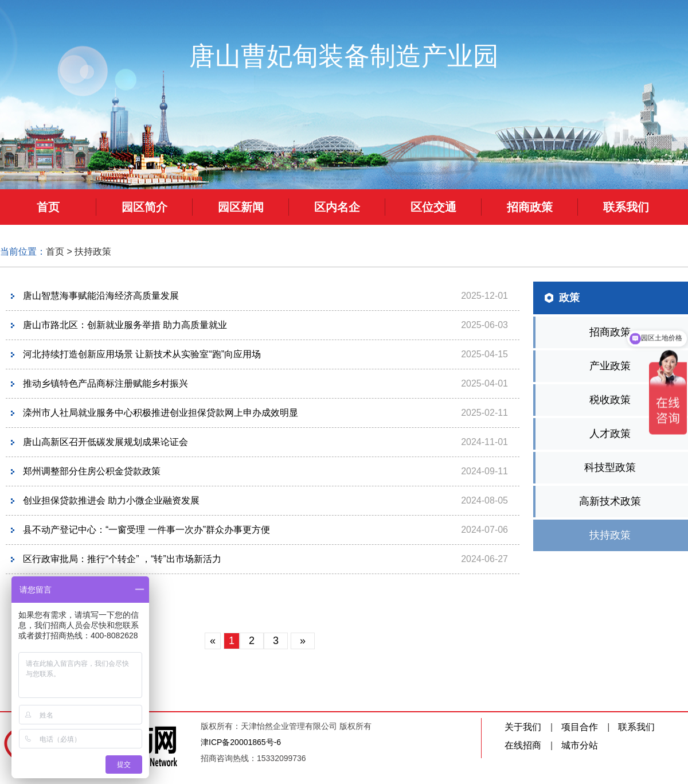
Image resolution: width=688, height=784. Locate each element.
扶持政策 (93, 251)
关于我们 (523, 727)
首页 (55, 251)
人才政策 (610, 434)
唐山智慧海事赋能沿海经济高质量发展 (101, 296)
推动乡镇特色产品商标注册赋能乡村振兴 (105, 383)
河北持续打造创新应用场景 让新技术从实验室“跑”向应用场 (142, 354)
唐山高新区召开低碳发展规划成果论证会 (105, 442)
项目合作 (580, 727)
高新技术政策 (610, 501)
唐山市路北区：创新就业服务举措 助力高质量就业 (125, 325)
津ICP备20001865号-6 (241, 742)
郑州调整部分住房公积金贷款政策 (92, 471)
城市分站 (580, 745)
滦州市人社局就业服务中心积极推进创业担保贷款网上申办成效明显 (161, 413)
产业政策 (610, 366)
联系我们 (636, 727)
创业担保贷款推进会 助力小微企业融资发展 (111, 500)
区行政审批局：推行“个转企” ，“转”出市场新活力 (122, 559)
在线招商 (523, 745)
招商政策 (610, 332)
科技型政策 (610, 467)
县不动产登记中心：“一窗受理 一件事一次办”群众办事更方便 (146, 530)
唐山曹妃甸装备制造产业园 (344, 56)
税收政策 (610, 400)
